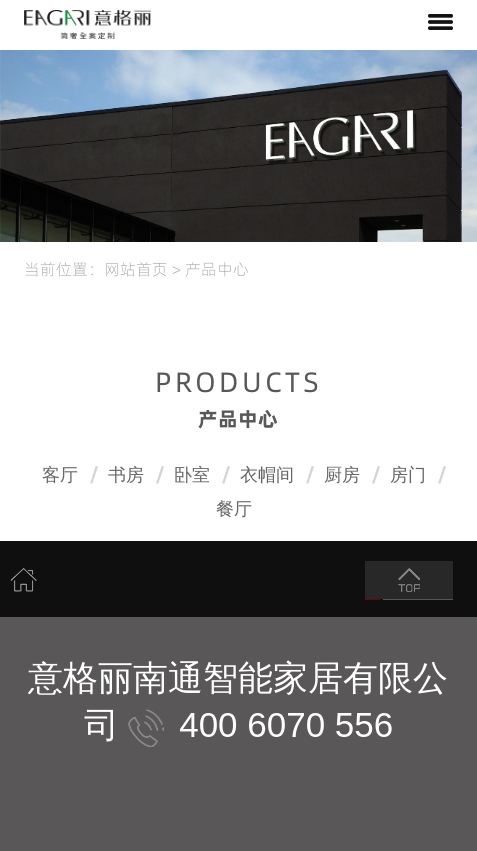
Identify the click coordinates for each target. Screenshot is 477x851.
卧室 (192, 475)
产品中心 (217, 268)
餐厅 (234, 509)
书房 (126, 475)
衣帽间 (267, 475)
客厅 (60, 475)
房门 (408, 475)
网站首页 (136, 268)
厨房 (342, 475)
